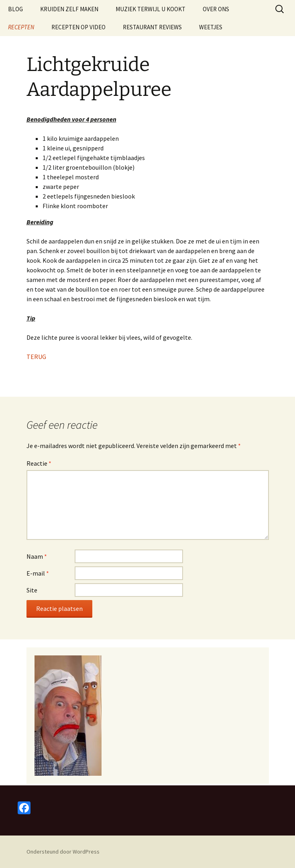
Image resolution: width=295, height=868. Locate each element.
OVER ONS (216, 9)
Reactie (39, 463)
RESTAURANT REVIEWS (152, 27)
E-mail (38, 573)
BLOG (15, 9)
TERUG (36, 357)
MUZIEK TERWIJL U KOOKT (151, 9)
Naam (37, 556)
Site (32, 590)
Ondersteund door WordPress (63, 852)
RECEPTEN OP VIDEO (78, 27)
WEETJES (211, 27)
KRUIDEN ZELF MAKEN (69, 9)
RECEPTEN (21, 27)
